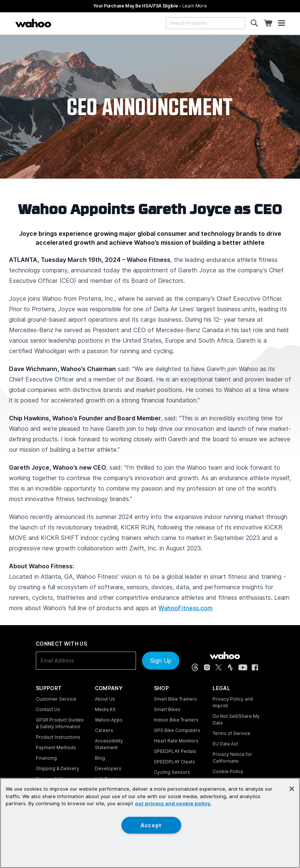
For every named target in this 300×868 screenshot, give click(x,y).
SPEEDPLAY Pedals (175, 751)
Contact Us (48, 709)
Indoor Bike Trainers (176, 720)
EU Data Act (225, 744)
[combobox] (205, 23)
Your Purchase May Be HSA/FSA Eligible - (150, 6)
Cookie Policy (228, 771)
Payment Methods (56, 747)
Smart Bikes (167, 709)
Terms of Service (231, 733)
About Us (105, 699)
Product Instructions (58, 737)
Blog (100, 758)
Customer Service (56, 699)
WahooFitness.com (185, 608)
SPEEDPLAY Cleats (174, 762)
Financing (46, 758)
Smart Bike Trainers (175, 699)
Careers (104, 730)
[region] (150, 823)
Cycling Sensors (172, 772)
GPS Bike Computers (177, 730)
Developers (108, 768)
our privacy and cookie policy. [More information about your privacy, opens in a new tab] (173, 803)
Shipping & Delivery (58, 768)
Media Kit (105, 709)
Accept (151, 825)
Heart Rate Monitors (176, 741)
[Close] (292, 789)
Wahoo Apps (109, 720)
